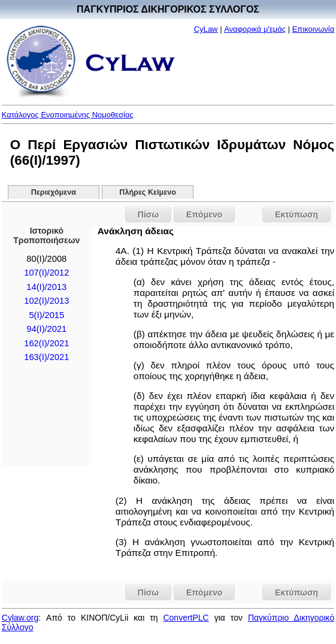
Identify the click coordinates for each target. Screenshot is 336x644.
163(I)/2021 (46, 357)
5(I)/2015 (46, 315)
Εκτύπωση (296, 214)
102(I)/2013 (46, 301)
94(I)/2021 (46, 329)
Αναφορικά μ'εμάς (255, 29)
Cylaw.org (20, 618)
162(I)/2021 (46, 343)
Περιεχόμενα (54, 192)
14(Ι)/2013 (46, 287)
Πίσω (148, 214)
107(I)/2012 (46, 273)
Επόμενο (204, 214)
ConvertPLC (186, 618)
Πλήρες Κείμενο (148, 192)
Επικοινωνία (314, 29)
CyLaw (206, 29)
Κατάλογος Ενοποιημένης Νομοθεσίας (68, 115)
